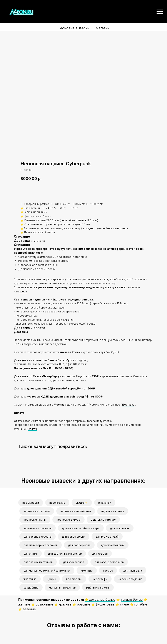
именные (87, 571)
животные (30, 579)
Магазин (102, 28)
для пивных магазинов (38, 562)
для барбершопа (79, 545)
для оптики (31, 554)
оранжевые (44, 604)
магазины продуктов (62, 588)
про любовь (74, 579)
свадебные (31, 588)
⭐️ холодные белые (100, 600)
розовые (84, 604)
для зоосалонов (74, 562)
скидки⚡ (82, 503)
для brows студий (107, 537)
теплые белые (132, 600)
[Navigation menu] (160, 12)
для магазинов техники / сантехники (47, 571)
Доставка (128, 405)
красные (65, 604)
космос (108, 571)
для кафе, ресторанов (109, 562)
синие (124, 604)
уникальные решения (38, 528)
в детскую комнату (103, 520)
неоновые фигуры (68, 520)
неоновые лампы (35, 520)
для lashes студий (74, 537)
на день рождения (130, 579)
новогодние (57, 503)
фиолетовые (105, 604)
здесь (23, 291)
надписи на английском (76, 511)
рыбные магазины (98, 588)
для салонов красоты (38, 537)
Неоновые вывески (73, 28)
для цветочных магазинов (65, 554)
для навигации (133, 571)
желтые (24, 604)
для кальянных (120, 528)
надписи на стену (113, 511)
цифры (51, 579)
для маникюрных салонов (41, 545)
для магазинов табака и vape (81, 528)
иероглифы (100, 579)
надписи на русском (37, 511)
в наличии (105, 503)
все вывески (31, 503)
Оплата (32, 429)
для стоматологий (113, 545)
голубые (141, 604)
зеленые (29, 609)
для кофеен (100, 554)
